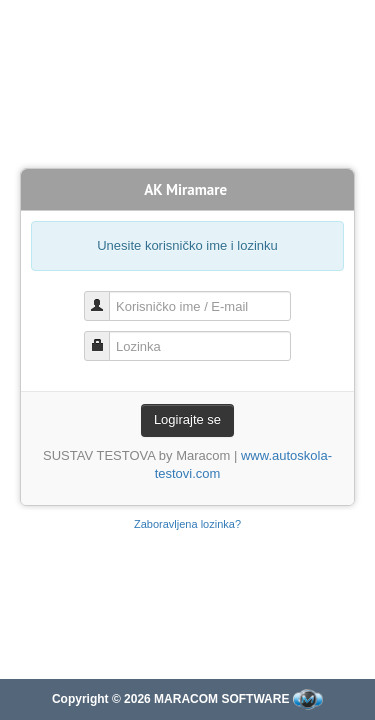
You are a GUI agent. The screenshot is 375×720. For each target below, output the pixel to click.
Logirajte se (187, 419)
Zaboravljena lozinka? (187, 524)
